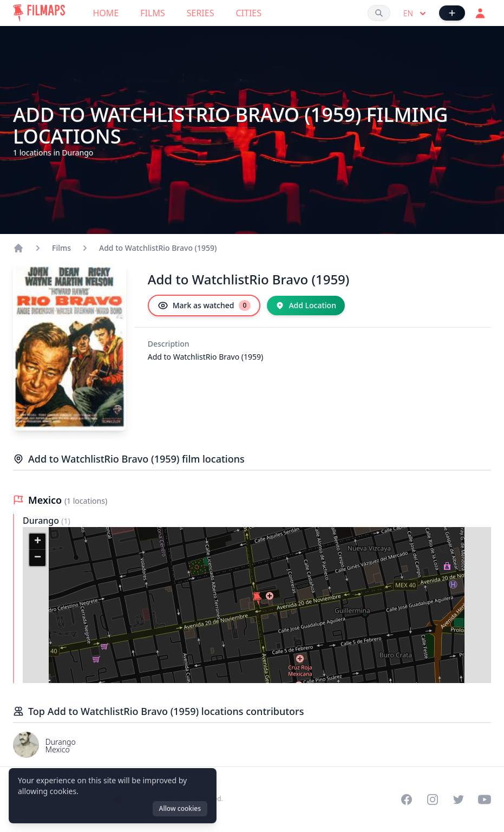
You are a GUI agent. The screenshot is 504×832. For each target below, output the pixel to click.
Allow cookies (180, 808)
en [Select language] (416, 14)
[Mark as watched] (204, 305)
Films (152, 13)
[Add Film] (452, 13)
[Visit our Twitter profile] (459, 799)
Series (201, 13)
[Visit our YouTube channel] (485, 799)
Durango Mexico (61, 746)
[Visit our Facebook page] (407, 799)
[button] (257, 599)
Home (106, 13)
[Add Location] (306, 305)
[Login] (480, 13)
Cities (248, 13)
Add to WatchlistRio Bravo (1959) (158, 248)
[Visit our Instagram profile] (433, 799)
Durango (42, 521)
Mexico (46, 500)
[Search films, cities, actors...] (379, 13)
